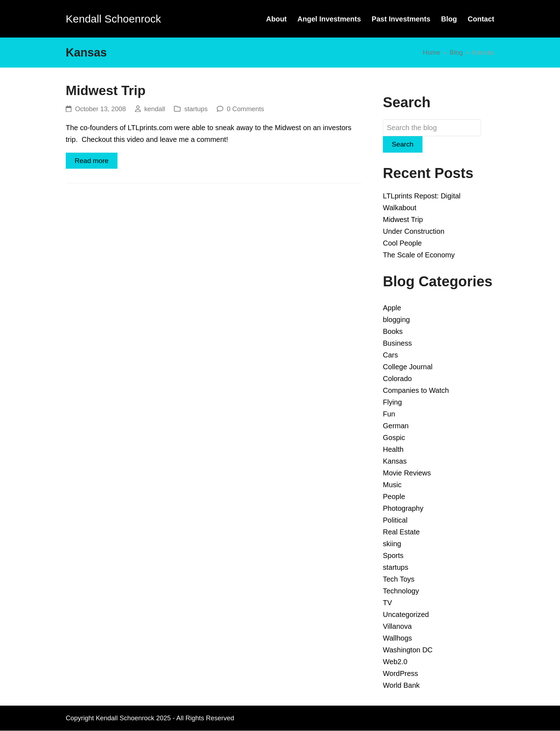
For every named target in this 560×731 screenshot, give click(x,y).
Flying (392, 402)
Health (393, 450)
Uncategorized (406, 615)
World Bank (401, 686)
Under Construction (414, 232)
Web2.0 (395, 662)
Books (393, 332)
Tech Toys (399, 579)
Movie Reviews (407, 473)
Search (403, 144)
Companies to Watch (416, 391)
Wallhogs (397, 638)
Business (397, 344)
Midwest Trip (106, 91)
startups (196, 109)
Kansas (395, 461)
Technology (401, 591)
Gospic (394, 438)
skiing (392, 544)
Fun (389, 414)
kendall (155, 109)
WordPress (401, 674)
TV (387, 603)
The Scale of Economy (419, 255)
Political (395, 520)
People (394, 497)
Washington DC (408, 650)
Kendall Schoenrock (113, 19)
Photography (403, 509)
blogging (396, 320)
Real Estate (401, 532)
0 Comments (246, 109)
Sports (393, 556)
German (396, 426)
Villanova (397, 627)
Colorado (397, 379)
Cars (390, 355)
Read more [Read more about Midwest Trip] (92, 161)
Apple (392, 308)
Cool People (402, 243)
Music (392, 485)
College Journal (408, 367)
